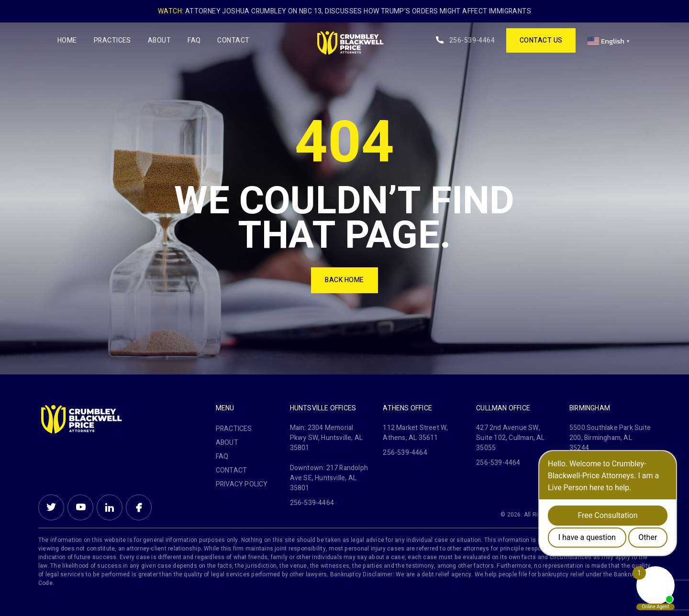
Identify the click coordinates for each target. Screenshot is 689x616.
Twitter (51, 507)
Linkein (110, 507)
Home (67, 40)
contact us (541, 40)
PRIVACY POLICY (242, 484)
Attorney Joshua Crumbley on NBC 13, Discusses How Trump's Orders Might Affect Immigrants (358, 11)
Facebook (139, 507)
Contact (233, 40)
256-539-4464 (472, 40)
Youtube (80, 507)
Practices (112, 40)
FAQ (194, 40)
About (159, 40)
